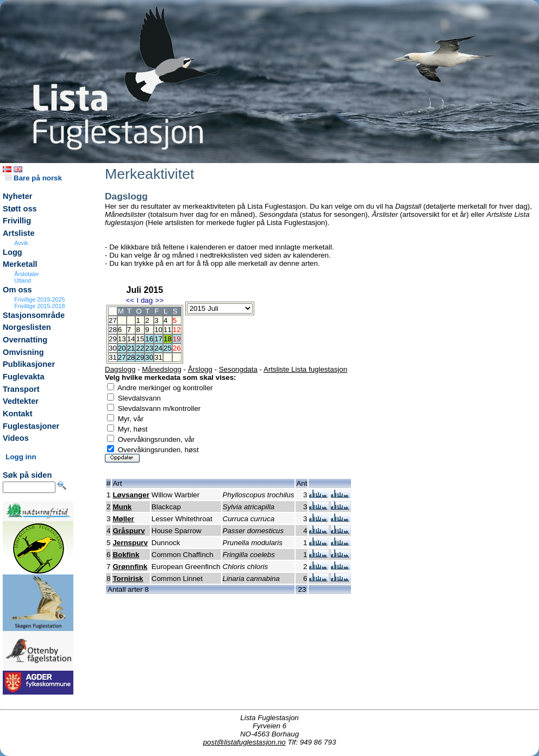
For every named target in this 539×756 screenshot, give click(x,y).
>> (160, 300)
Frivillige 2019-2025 (39, 299)
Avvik (21, 243)
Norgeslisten (27, 327)
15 (140, 339)
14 (131, 339)
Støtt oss (20, 209)
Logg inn (21, 457)
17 (158, 339)
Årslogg (200, 369)
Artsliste (19, 233)
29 (140, 357)
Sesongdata (238, 369)
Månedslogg (162, 369)
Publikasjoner (29, 364)
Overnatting (25, 340)
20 (122, 348)
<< (130, 300)
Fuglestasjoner (31, 426)
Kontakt (18, 414)
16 (149, 339)
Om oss (17, 290)
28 (131, 357)
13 (122, 339)
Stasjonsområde (34, 315)
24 (158, 348)
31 (158, 357)
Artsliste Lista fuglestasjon (305, 369)
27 (122, 357)
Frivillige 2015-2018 (39, 306)
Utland (23, 280)
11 (168, 330)
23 (149, 348)
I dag (145, 300)
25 (168, 348)
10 (158, 330)
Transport (21, 389)
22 (140, 348)
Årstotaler (27, 274)
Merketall (20, 264)
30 (149, 357)
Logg (12, 252)
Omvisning (23, 352)
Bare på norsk (34, 178)
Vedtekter (21, 401)
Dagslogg (120, 369)
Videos (16, 438)
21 (131, 348)
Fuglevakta (24, 377)
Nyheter (18, 196)
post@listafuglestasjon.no (245, 742)
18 (168, 339)
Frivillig (17, 221)
